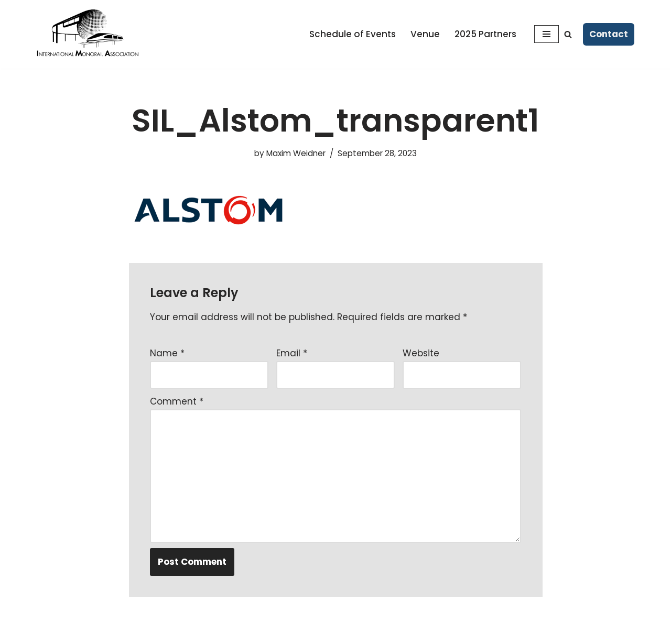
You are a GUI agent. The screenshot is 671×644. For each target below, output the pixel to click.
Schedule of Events (353, 34)
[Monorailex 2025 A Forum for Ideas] (89, 34)
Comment (177, 401)
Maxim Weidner (296, 153)
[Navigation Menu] (546, 34)
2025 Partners (485, 34)
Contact (609, 34)
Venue (425, 34)
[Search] (568, 34)
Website (421, 353)
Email (292, 353)
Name (167, 353)
